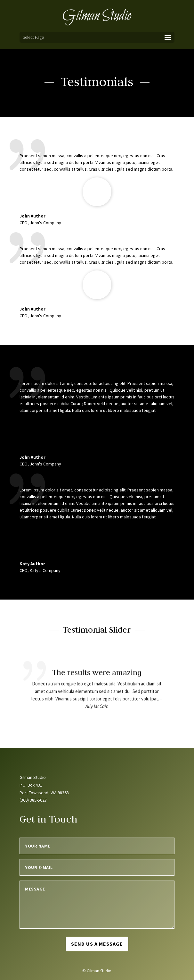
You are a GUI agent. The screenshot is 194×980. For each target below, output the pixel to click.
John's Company (45, 316)
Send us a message (97, 944)
